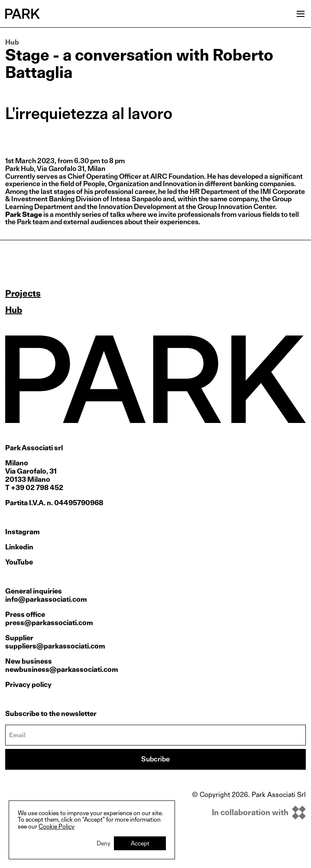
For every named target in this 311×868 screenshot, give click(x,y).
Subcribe (155, 759)
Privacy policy (28, 685)
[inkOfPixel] (249, 813)
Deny (104, 843)
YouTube (19, 562)
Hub (12, 42)
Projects (23, 294)
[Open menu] (301, 14)
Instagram (23, 532)
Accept (140, 843)
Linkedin (19, 547)
